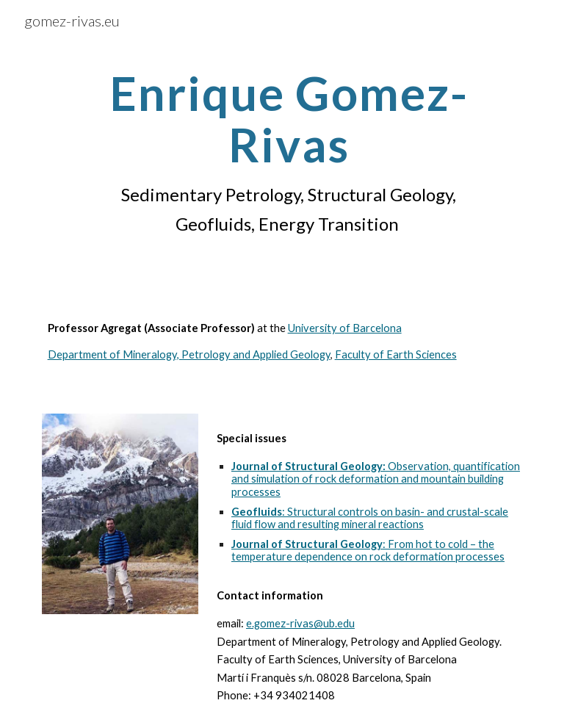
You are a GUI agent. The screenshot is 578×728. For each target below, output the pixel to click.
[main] (289, 153)
